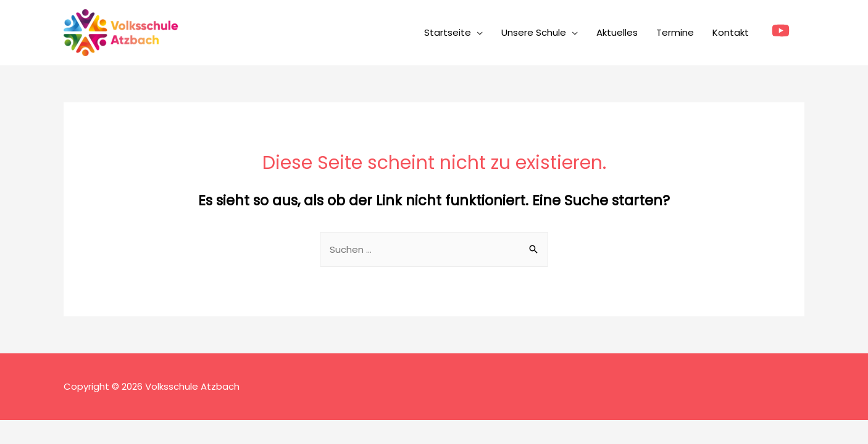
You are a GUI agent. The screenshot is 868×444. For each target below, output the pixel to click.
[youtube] (783, 31)
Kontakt (731, 32)
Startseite (448, 32)
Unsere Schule (534, 32)
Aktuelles (617, 32)
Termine (675, 32)
